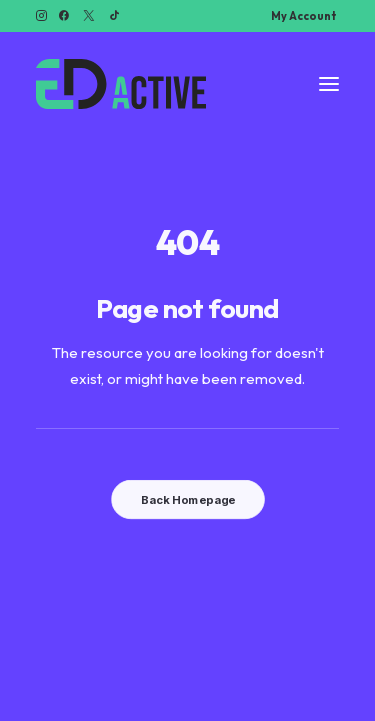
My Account (303, 16)
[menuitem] (303, 16)
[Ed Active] (121, 84)
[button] (41, 15)
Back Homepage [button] (187, 500)
